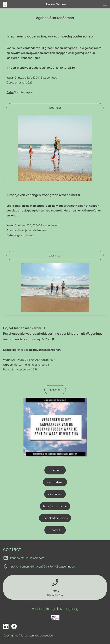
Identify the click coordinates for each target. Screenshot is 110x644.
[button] (105, 4)
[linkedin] (6, 626)
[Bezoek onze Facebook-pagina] (14, 626)
